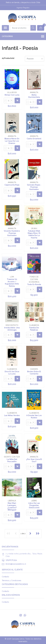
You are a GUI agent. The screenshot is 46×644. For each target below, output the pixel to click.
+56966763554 (11, 560)
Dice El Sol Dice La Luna (12, 373)
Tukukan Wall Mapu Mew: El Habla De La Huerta (34, 234)
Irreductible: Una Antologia (12, 329)
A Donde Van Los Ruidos (34, 417)
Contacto (5, 577)
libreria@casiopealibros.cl (16, 564)
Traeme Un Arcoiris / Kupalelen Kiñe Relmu (12, 283)
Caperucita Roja (12, 185)
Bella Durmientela (34, 96)
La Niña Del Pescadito (12, 460)
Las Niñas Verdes (12, 415)
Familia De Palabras (34, 329)
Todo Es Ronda (34, 284)
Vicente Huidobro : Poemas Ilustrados (12, 233)
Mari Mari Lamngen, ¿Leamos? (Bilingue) (12, 507)
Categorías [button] (23, 37)
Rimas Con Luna (12, 95)
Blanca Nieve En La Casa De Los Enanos (12, 141)
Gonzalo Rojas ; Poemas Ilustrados (34, 187)
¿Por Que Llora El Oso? (34, 460)
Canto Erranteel (34, 139)
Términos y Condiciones (12, 580)
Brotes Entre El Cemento (34, 373)
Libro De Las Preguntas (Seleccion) (34, 505)
